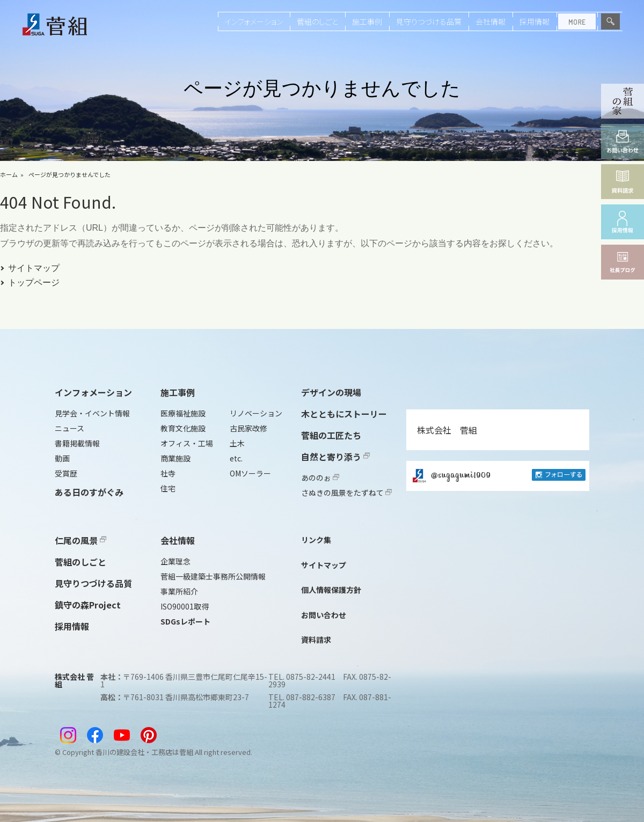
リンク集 (316, 540)
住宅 (168, 488)
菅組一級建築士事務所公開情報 (213, 576)
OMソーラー (250, 473)
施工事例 (367, 21)
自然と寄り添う (335, 457)
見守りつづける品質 (429, 21)
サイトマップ (34, 268)
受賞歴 (66, 473)
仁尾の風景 (80, 540)
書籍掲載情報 (77, 443)
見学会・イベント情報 (92, 413)
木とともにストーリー (344, 414)
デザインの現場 (331, 392)
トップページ (34, 282)
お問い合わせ (324, 615)
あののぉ (320, 478)
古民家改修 (248, 428)
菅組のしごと (317, 21)
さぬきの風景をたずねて (346, 493)
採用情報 (535, 21)
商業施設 (175, 458)
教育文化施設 (183, 428)
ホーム (9, 174)
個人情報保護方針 (331, 590)
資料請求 (316, 640)
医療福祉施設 (183, 413)
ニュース (69, 428)
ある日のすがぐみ (89, 492)
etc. (236, 458)
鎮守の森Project (88, 605)
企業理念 (175, 561)
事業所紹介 (179, 591)
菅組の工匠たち (331, 435)
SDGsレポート (185, 621)
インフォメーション (254, 21)
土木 (237, 443)
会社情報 (491, 21)
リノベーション (256, 413)
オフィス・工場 (187, 443)
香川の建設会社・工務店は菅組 (144, 752)
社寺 (168, 473)
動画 (62, 458)
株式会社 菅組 (447, 430)
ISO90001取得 (185, 606)
